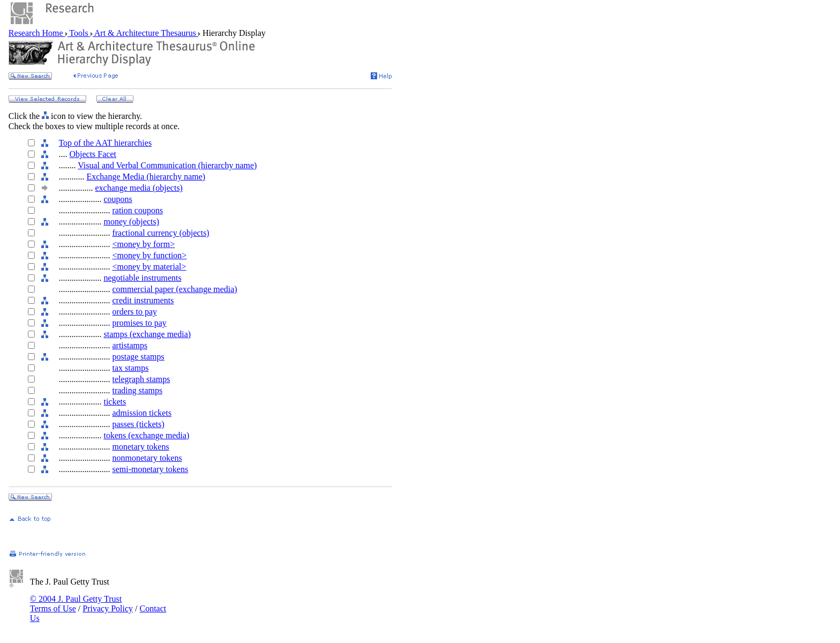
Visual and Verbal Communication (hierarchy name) (167, 165)
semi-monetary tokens (150, 469)
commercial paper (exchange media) (174, 289)
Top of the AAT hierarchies (105, 143)
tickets (115, 402)
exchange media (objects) (138, 188)
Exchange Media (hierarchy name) (146, 177)
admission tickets (142, 413)
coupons (118, 199)
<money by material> (149, 267)
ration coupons (137, 210)
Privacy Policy (108, 608)
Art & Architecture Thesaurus (145, 33)
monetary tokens (140, 447)
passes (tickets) (138, 424)
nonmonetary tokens (147, 458)
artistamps (130, 345)
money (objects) (131, 222)
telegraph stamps (141, 379)
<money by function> (149, 255)
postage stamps (138, 357)
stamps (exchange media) (147, 334)
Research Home (37, 33)
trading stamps (137, 390)
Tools (79, 33)
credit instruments (143, 300)
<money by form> (143, 244)
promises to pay (139, 323)
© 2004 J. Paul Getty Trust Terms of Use (76, 604)
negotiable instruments (142, 278)
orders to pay (134, 312)
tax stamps (130, 368)
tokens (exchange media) (146, 435)
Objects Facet (93, 154)
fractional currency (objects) (160, 233)
